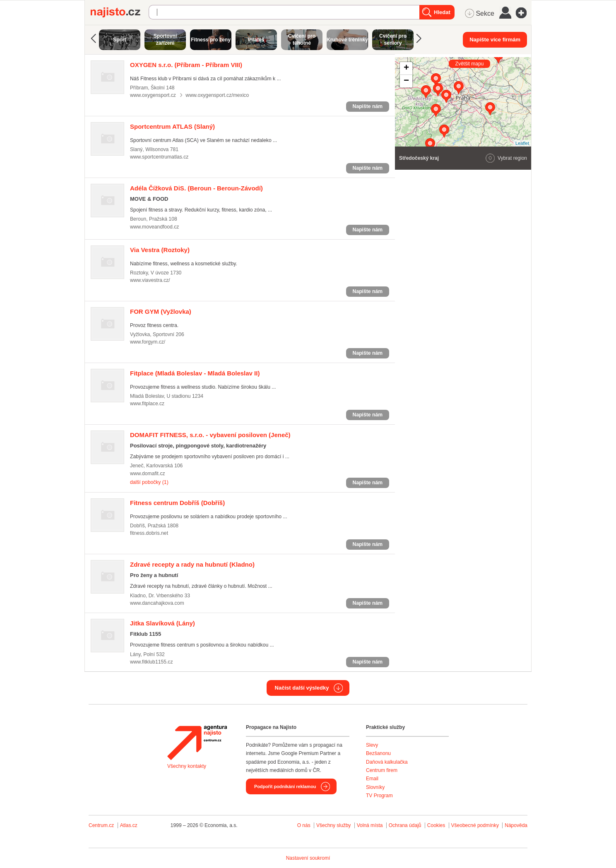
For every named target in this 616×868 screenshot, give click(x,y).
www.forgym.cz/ (148, 342)
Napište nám (368, 106)
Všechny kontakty (187, 766)
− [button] (406, 81)
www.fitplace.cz (147, 404)
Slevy (372, 745)
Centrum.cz (101, 825)
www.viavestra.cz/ (150, 280)
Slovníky (375, 787)
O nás (304, 825)
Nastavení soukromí (308, 858)
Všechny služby (334, 825)
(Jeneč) (210, 435)
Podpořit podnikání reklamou (285, 786)
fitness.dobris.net (149, 533)
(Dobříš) (177, 503)
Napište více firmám (495, 40)
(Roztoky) (160, 250)
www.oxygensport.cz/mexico (217, 95)
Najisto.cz (120, 12)
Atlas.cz (129, 825)
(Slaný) (172, 126)
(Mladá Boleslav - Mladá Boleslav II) (195, 373)
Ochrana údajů (405, 825)
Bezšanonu (378, 753)
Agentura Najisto (197, 743)
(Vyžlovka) (161, 311)
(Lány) (162, 623)
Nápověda (516, 825)
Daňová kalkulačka (387, 762)
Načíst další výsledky (302, 688)
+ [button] (406, 68)
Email (372, 779)
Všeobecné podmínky (475, 825)
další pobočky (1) (149, 482)
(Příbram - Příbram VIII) (186, 65)
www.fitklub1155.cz (152, 662)
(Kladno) (192, 564)
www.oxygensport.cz (153, 95)
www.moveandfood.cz (154, 227)
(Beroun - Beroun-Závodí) (196, 188)
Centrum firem (382, 770)
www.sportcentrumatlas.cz (159, 157)
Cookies (436, 825)
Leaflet (522, 143)
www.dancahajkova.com (157, 603)
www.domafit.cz (148, 474)
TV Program (379, 796)
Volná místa (370, 825)
